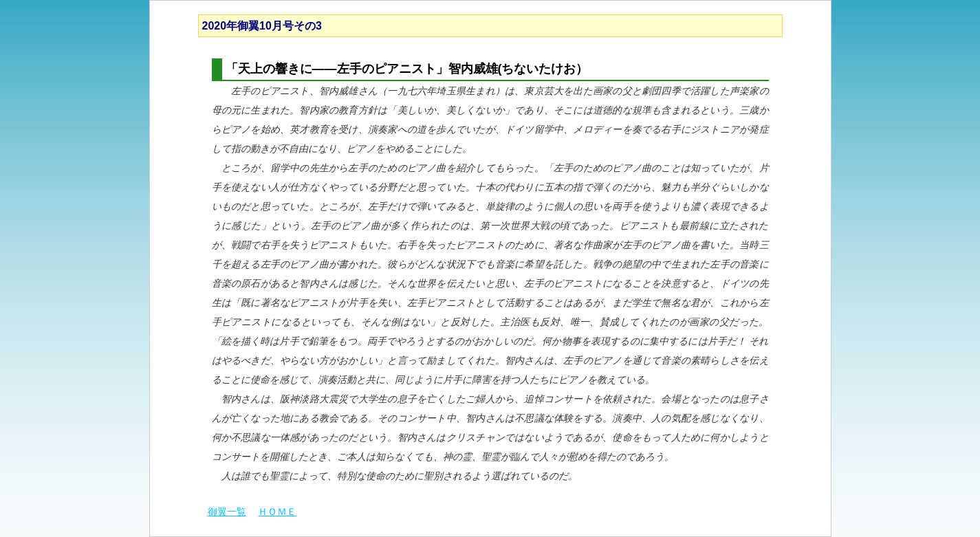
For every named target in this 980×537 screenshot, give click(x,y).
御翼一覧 (227, 512)
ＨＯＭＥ (277, 512)
